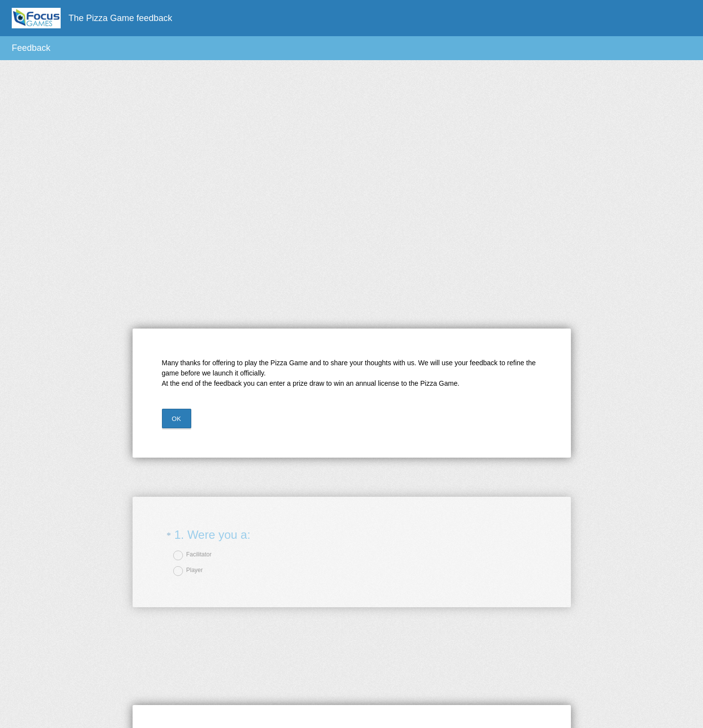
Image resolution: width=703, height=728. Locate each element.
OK (176, 419)
